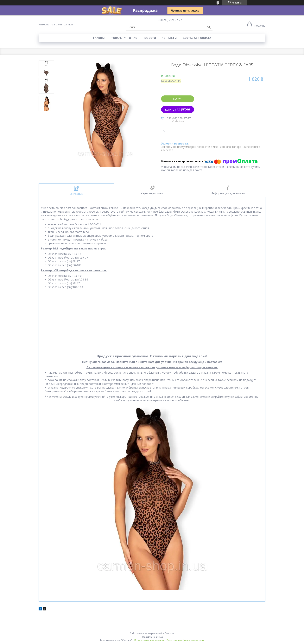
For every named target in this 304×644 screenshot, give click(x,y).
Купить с (177, 109)
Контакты (169, 38)
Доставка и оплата (197, 38)
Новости (149, 38)
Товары (117, 38)
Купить (178, 99)
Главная (99, 38)
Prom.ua (170, 633)
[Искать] (209, 27)
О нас (133, 38)
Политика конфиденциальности (185, 640)
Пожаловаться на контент (149, 640)
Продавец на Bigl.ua (152, 637)
